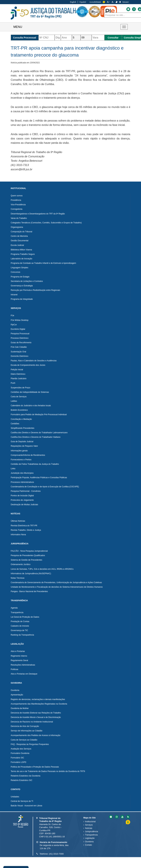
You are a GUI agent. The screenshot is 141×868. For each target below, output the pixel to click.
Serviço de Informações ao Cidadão (27, 731)
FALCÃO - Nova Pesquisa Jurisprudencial (29, 551)
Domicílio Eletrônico (20, 356)
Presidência (16, 200)
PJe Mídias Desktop (20, 320)
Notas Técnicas (18, 578)
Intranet (14, 295)
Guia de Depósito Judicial (22, 442)
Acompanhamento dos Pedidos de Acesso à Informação (36, 735)
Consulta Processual (25, 38)
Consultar (113, 38)
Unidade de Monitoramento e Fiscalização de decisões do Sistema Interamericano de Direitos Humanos (57, 587)
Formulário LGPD (19, 762)
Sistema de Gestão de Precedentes (26, 560)
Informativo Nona (18, 535)
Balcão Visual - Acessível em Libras (27, 806)
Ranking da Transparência (22, 635)
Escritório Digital (18, 329)
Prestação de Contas (20, 621)
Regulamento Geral (19, 660)
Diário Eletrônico (18, 374)
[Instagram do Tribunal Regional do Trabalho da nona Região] (134, 9)
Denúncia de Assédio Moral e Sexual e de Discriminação (36, 717)
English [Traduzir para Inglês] (73, 2)
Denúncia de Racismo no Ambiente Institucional (32, 722)
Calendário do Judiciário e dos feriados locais (31, 406)
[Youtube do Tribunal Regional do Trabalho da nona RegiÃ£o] (122, 817)
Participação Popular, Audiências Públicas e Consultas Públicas (39, 478)
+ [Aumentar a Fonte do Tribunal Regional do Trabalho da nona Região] (108, 2)
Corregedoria (17, 209)
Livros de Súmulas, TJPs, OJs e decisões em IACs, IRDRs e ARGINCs (42, 569)
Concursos (16, 272)
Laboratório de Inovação (22, 259)
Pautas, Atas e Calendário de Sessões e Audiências (34, 361)
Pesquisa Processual (20, 334)
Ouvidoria (15, 690)
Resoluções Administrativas (23, 665)
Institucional (90, 822)
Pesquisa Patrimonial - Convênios (26, 491)
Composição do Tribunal (22, 232)
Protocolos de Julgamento (22, 500)
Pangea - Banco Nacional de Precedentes (29, 591)
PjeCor (14, 325)
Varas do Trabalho (19, 218)
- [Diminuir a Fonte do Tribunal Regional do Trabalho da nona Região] (113, 2)
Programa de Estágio (20, 277)
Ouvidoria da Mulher (20, 708)
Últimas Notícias (18, 521)
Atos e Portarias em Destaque (24, 674)
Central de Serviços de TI (22, 801)
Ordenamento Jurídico (21, 564)
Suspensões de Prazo (21, 388)
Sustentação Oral (19, 352)
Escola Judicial (17, 245)
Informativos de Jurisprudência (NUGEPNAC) (31, 574)
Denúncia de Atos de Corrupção (25, 726)
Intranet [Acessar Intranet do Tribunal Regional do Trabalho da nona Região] (125, 2)
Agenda (14, 608)
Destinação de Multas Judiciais (24, 505)
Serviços (89, 825)
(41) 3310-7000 (56, 854)
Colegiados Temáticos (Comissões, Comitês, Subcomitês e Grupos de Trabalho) (46, 223)
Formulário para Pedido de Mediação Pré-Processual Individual (39, 415)
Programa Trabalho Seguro (23, 254)
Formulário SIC (18, 758)
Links (13, 469)
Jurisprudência (92, 832)
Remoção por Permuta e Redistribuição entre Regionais (36, 290)
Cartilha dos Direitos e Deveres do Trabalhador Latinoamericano (39, 433)
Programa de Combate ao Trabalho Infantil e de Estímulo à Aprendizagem (44, 263)
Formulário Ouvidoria (20, 753)
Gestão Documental (20, 241)
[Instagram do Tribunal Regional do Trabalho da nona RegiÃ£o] (116, 817)
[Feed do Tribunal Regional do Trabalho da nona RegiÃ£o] (128, 817)
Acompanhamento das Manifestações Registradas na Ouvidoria (39, 704)
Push (13, 383)
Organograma (17, 227)
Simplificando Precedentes (23, 428)
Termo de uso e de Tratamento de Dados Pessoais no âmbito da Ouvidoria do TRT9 (48, 771)
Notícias (89, 828)
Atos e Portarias (18, 651)
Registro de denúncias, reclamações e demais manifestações (38, 699)
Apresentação (17, 695)
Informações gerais (19, 451)
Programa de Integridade (22, 299)
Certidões (15, 424)
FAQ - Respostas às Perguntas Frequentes (30, 744)
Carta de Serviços (19, 397)
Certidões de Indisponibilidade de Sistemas (30, 392)
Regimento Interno (19, 656)
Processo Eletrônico (20, 338)
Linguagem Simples (20, 268)
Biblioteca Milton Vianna (21, 250)
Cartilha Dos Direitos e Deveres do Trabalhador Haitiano (36, 437)
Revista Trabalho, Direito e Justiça (26, 530)
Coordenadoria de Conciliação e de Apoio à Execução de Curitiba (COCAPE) (45, 487)
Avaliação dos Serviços (21, 749)
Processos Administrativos (22, 482)
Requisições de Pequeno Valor (24, 446)
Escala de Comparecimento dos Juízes (28, 365)
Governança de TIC (20, 630)
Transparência (17, 612)
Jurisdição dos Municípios (22, 473)
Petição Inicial (17, 370)
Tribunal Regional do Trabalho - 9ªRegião (45, 13)
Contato (89, 845)
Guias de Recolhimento (21, 343)
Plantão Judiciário (19, 379)
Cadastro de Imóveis (20, 626)
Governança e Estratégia (22, 286)
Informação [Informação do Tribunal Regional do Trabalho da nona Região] (104, 2)
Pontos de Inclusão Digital (22, 496)
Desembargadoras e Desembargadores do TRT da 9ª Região (38, 214)
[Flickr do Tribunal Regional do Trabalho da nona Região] (128, 9)
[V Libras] (117, 2)
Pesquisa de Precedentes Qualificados (28, 555)
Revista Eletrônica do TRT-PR (24, 526)
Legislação (90, 838)
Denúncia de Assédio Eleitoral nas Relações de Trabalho (36, 713)
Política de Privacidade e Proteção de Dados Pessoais (35, 767)
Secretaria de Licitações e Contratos (27, 281)
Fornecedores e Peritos (21, 460)
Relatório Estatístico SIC (22, 780)
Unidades (15, 797)
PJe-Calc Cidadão (19, 347)
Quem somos (17, 196)
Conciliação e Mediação (21, 419)
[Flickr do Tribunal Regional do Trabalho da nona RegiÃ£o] (111, 817)
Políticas (15, 669)
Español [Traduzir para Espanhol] (83, 2)
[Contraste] (120, 2)
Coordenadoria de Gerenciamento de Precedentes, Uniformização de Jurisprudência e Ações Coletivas (56, 582)
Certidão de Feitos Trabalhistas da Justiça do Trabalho (35, 464)
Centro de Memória (19, 236)
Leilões (14, 401)
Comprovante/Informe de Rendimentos (28, 455)
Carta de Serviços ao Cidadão (24, 740)
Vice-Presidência (18, 205)
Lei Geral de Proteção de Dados (25, 617)
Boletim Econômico (19, 410)
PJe (13, 316)
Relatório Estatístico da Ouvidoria (26, 776)
